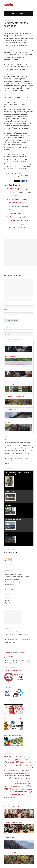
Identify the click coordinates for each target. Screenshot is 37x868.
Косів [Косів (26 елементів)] (18, 765)
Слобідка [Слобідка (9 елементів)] (11, 773)
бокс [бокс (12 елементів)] (24, 784)
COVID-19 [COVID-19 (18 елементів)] (7, 757)
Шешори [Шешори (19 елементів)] (16, 781)
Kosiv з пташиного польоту (13, 520)
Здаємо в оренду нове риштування (15, 397)
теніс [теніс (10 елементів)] (20, 795)
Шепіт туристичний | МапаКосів (15, 640)
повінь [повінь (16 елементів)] (10, 792)
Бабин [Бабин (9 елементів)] (18, 757)
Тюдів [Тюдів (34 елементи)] (6, 778)
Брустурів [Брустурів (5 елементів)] (29, 757)
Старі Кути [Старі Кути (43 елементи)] (17, 775)
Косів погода (7, 564)
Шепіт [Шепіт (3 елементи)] (11, 781)
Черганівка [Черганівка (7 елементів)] (7, 781)
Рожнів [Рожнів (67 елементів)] (30, 768)
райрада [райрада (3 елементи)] (6, 795)
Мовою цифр (14, 189)
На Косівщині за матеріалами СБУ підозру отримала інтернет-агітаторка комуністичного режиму (19, 461)
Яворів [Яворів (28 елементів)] (28, 781)
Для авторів (9, 597)
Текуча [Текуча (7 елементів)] (31, 776)
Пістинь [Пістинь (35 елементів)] (23, 768)
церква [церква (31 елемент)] (7, 797)
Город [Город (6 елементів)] (25, 763)
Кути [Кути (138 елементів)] (23, 765)
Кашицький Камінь (9, 838)
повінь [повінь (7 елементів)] (6, 792)
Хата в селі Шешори (11, 409)
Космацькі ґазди (10, 491)
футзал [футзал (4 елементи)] (29, 795)
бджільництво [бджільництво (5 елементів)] (18, 784)
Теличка (7, 343)
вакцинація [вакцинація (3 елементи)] (11, 786)
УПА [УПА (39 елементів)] (11, 778)
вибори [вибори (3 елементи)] (16, 786)
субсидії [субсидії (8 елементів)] (15, 795)
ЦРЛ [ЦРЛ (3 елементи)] (29, 778)
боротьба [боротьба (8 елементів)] (28, 784)
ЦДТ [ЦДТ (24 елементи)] (26, 778)
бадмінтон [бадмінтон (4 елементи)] (6, 784)
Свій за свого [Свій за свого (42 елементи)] (19, 770)
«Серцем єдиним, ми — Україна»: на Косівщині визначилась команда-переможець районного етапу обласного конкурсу (19, 453)
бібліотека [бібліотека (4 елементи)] (6, 786)
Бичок (7, 369)
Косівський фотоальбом (12, 579)
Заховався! (8, 505)
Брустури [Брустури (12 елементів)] (23, 757)
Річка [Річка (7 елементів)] (11, 771)
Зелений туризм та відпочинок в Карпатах (18, 577)
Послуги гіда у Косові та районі (13, 735)
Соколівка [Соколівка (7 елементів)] (26, 773)
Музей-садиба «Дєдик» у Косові (13, 807)
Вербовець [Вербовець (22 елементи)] (17, 760)
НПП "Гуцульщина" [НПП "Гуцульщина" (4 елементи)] (12, 768)
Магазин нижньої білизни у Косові (14, 719)
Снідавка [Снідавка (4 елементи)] (21, 773)
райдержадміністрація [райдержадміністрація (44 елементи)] (22, 792)
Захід (6, 534)
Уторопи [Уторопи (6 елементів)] (15, 778)
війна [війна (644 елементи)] (7, 789)
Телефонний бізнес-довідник (14, 582)
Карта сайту (9, 600)
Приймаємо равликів (11, 356)
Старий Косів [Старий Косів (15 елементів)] (8, 776)
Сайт (5, 316)
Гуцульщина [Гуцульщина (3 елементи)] (29, 763)
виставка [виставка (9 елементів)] (20, 786)
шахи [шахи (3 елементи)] (11, 797)
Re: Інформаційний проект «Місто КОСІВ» (18, 660)
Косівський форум (11, 585)
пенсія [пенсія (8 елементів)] (30, 789)
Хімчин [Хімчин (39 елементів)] (21, 778)
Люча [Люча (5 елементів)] (27, 765)
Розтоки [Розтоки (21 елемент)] (7, 770)
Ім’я (5, 303)
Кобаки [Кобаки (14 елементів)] (6, 765)
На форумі (9, 657)
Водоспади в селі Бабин (11, 853)
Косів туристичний (22, 632)
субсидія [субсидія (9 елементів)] (10, 795)
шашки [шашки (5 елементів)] (14, 797)
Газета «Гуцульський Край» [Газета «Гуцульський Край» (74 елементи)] (16, 761)
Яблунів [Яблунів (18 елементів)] (22, 781)
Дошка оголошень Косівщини (14, 574)
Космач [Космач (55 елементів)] (12, 765)
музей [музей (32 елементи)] (20, 789)
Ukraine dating (8, 652)
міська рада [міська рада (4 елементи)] (25, 789)
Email (6, 310)
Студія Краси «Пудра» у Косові (13, 703)
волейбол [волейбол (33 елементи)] (27, 786)
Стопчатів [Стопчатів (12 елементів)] (26, 776)
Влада (14, 29)
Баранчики (8, 422)
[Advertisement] (13, 617)
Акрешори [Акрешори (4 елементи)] (13, 757)
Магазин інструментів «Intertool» (14, 671)
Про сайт (8, 603)
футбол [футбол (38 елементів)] (24, 794)
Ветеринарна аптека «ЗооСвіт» (13, 687)
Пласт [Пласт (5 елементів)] (18, 768)
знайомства (23, 652)
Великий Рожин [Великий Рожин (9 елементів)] (8, 760)
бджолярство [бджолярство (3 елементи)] (12, 784)
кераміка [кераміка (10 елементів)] (14, 789)
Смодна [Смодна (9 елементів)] (16, 773)
